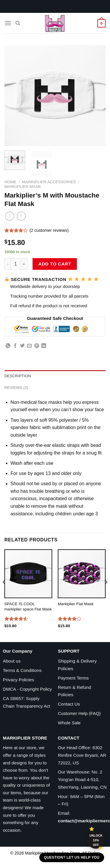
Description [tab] (18, 376)
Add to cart (55, 264)
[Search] (18, 23)
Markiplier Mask (23, 187)
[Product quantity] (16, 264)
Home (10, 182)
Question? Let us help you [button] (72, 857)
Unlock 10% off (96, 840)
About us (12, 661)
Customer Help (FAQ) (79, 713)
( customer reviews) (49, 230)
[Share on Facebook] (15, 346)
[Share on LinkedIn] (44, 346)
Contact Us (69, 704)
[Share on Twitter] (22, 346)
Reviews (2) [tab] (16, 388)
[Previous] (4, 594)
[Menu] (8, 23)
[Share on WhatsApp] (8, 346)
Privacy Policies (18, 680)
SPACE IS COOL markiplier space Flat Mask (28, 607)
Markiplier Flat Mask (76, 604)
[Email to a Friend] (29, 346)
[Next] (106, 594)
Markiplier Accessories (49, 182)
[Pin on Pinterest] (37, 346)
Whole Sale (69, 723)
